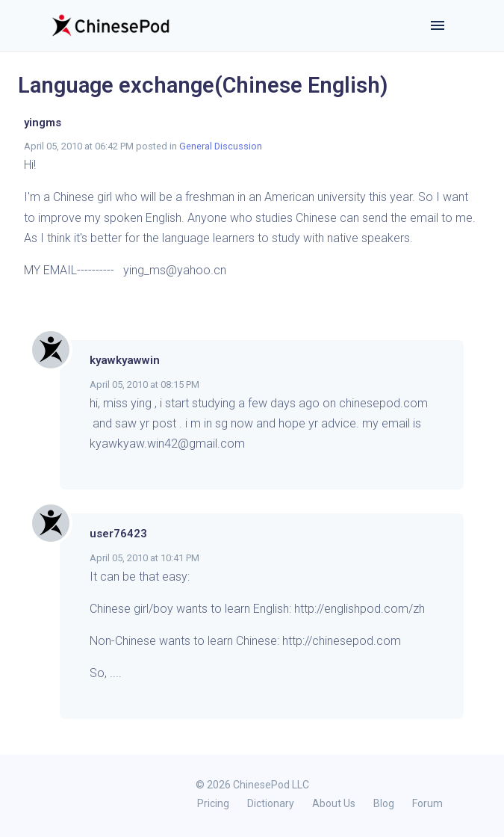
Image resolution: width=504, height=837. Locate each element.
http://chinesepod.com (342, 641)
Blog (384, 803)
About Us (334, 803)
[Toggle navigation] (438, 25)
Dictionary (271, 803)
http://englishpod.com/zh (360, 609)
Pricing (213, 803)
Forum (427, 803)
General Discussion (221, 146)
